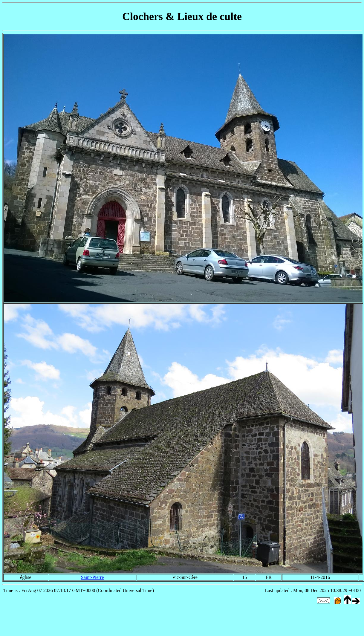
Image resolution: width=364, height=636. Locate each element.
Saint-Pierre (92, 577)
